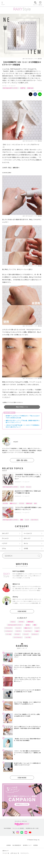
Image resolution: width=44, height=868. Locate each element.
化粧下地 (23, 88)
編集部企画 (30, 622)
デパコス (17, 634)
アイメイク (5, 538)
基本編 (28, 625)
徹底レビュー (13, 503)
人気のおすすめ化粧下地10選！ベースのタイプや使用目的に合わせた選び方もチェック (23, 426)
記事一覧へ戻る (22, 460)
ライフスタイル (18, 637)
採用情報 (36, 845)
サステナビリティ (25, 853)
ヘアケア (5, 543)
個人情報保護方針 (17, 845)
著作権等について (27, 845)
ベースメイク (12, 86)
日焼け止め (30, 88)
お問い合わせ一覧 (15, 853)
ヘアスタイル (9, 631)
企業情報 (8, 845)
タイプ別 (28, 637)
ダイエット (35, 634)
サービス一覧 (6, 853)
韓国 (22, 520)
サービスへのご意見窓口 (18, 828)
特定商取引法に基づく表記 (32, 828)
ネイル (26, 543)
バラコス (22, 503)
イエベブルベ (34, 520)
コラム (4, 548)
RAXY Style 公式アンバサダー (11, 88)
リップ (22, 487)
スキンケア (5, 533)
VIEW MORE (22, 611)
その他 (26, 548)
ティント (29, 487)
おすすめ (5, 503)
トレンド (18, 628)
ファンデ (26, 634)
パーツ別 (9, 634)
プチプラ (18, 631)
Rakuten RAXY (10, 3)
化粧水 (37, 631)
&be (35, 503)
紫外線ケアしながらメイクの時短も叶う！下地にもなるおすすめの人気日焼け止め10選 (23, 417)
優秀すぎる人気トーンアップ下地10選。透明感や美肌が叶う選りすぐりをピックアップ (23, 421)
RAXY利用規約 (8, 828)
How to (13, 622)
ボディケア (27, 538)
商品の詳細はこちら (22, 407)
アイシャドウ (9, 628)
